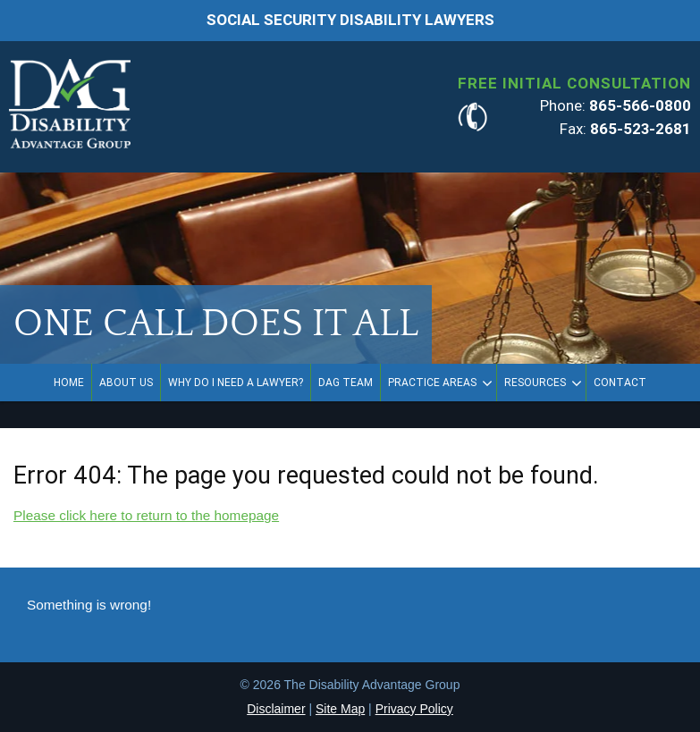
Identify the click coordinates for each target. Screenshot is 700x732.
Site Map (340, 709)
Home (69, 383)
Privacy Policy (414, 709)
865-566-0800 (640, 105)
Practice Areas (432, 383)
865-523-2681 (641, 129)
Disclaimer (276, 709)
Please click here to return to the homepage (146, 515)
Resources (535, 383)
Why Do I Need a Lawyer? (236, 383)
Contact (620, 383)
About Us (126, 383)
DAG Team (346, 383)
